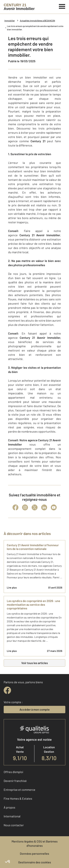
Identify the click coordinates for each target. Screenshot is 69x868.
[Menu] (62, 6)
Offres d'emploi (13, 772)
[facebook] (7, 690)
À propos (9, 807)
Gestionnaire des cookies (35, 862)
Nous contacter (14, 825)
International (12, 816)
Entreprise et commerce (20, 790)
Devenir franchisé (15, 781)
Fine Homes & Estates (18, 798)
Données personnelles (34, 853)
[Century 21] (19, 7)
